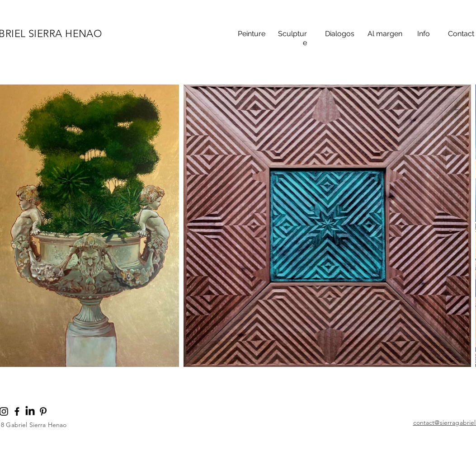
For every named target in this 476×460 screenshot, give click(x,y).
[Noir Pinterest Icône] (43, 411)
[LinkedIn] (30, 411)
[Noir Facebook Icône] (17, 411)
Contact (461, 34)
